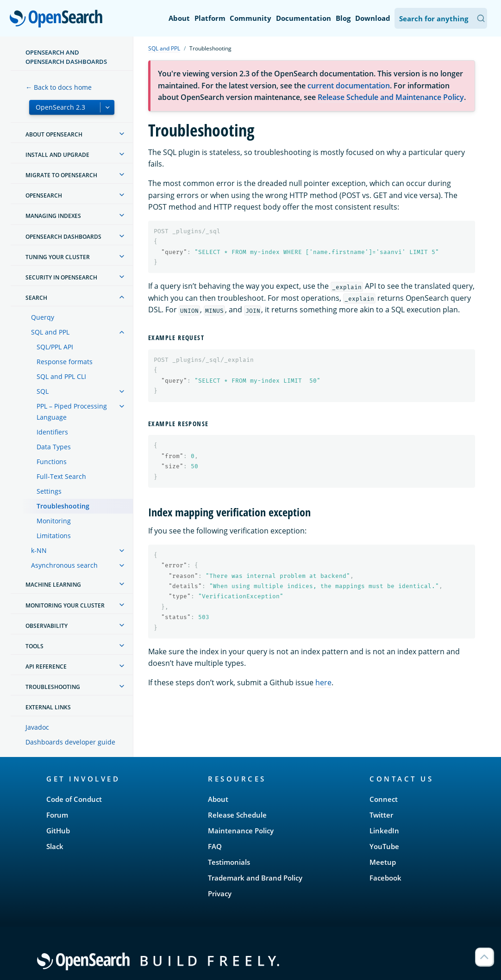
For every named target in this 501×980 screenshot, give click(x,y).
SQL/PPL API (55, 347)
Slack (55, 846)
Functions (52, 462)
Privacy (220, 893)
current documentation (349, 86)
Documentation (304, 18)
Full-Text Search (61, 476)
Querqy (43, 317)
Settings (49, 491)
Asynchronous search (64, 565)
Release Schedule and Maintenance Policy (391, 97)
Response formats (65, 362)
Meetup (383, 862)
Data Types (54, 447)
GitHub (58, 831)
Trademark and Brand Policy (255, 878)
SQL (43, 391)
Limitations (54, 536)
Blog (343, 18)
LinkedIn (384, 831)
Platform (210, 18)
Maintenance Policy (241, 831)
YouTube (384, 846)
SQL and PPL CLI (61, 376)
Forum (57, 815)
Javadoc (37, 727)
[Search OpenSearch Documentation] (441, 18)
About (179, 18)
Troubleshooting (63, 506)
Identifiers (52, 432)
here (323, 682)
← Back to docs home (59, 87)
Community (250, 18)
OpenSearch (59, 19)
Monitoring (54, 521)
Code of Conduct (74, 799)
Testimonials (229, 862)
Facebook (385, 878)
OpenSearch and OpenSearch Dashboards (66, 57)
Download (373, 18)
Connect (384, 799)
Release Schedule (237, 815)
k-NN (39, 550)
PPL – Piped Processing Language (72, 412)
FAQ (215, 846)
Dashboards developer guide (70, 742)
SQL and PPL (50, 332)
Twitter (381, 815)
